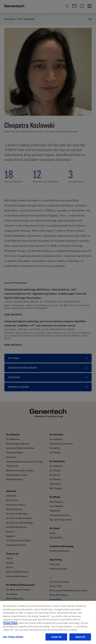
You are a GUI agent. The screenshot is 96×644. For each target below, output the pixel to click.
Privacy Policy (10, 628)
